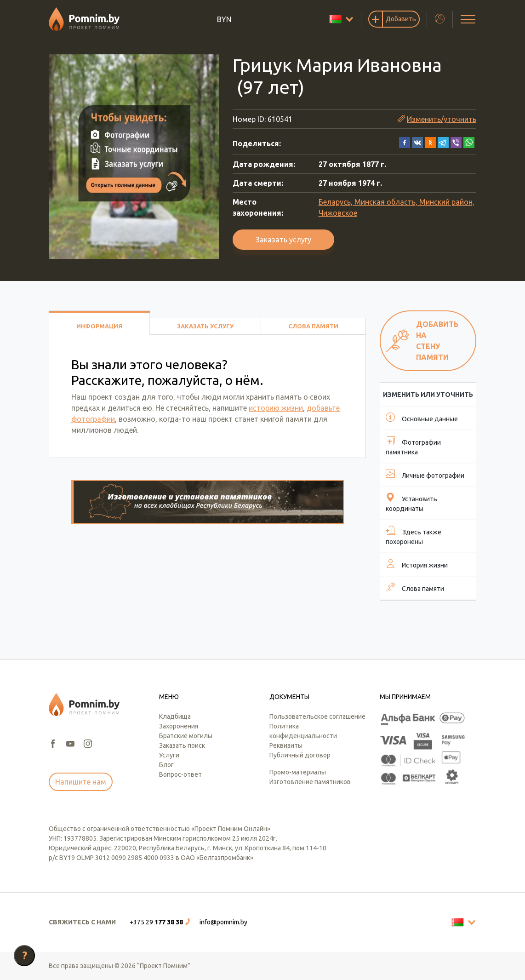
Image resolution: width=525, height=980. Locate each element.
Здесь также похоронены (414, 536)
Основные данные (422, 418)
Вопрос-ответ (180, 774)
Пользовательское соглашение (317, 716)
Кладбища (175, 716)
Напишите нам (81, 782)
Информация (99, 326)
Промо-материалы (298, 772)
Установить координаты (411, 502)
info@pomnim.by (223, 922)
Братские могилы (186, 736)
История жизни (417, 564)
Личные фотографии (425, 474)
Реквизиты (286, 745)
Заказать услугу (283, 240)
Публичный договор (300, 755)
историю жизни (276, 408)
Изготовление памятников (310, 782)
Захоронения (179, 726)
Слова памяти (313, 326)
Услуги (169, 755)
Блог (166, 765)
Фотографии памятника (413, 446)
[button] (405, 142)
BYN (224, 19)
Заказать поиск (182, 745)
